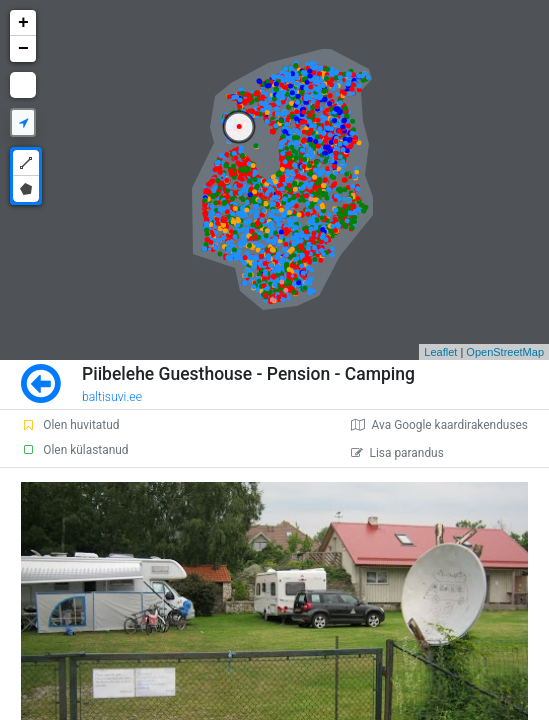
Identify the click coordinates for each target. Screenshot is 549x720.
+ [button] (23, 23)
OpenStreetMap (505, 352)
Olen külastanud (74, 450)
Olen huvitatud (70, 425)
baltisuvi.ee (112, 397)
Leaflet (440, 352)
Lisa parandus (397, 453)
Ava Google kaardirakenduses (439, 425)
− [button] (23, 49)
